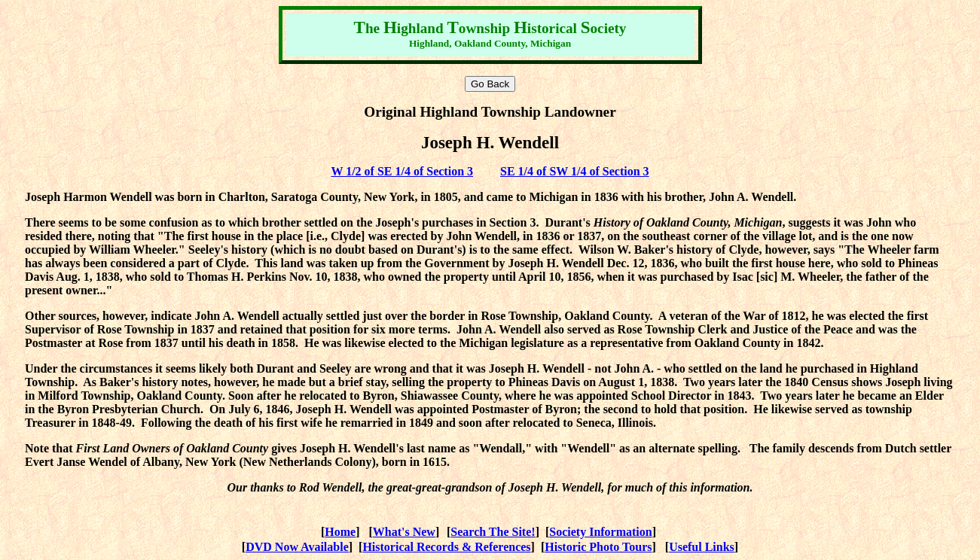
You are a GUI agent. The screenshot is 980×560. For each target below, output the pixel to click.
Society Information (600, 532)
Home (340, 532)
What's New (404, 532)
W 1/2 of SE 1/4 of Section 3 (402, 171)
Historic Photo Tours (598, 547)
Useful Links (702, 547)
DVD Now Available (297, 547)
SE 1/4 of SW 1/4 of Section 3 (575, 171)
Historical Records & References (446, 547)
